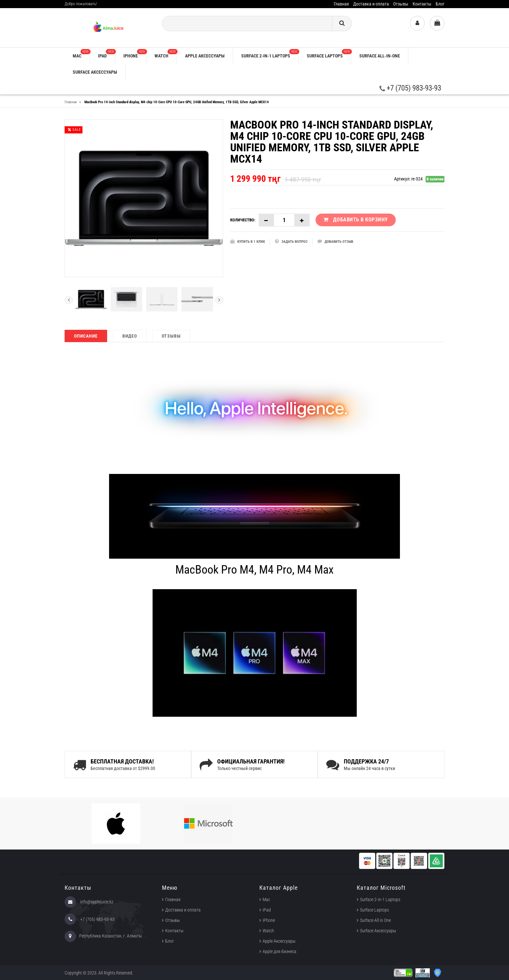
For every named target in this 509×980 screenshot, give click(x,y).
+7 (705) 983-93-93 (410, 88)
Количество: (243, 220)
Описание (86, 336)
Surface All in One (375, 920)
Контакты (422, 4)
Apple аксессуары (205, 56)
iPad (106, 54)
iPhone (135, 54)
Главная (341, 4)
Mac (81, 54)
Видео (130, 336)
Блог (440, 4)
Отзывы (401, 4)
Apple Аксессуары (279, 941)
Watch (166, 54)
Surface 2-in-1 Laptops (270, 54)
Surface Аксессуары (95, 72)
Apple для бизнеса (279, 951)
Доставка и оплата (371, 4)
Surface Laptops (329, 54)
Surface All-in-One (380, 56)
